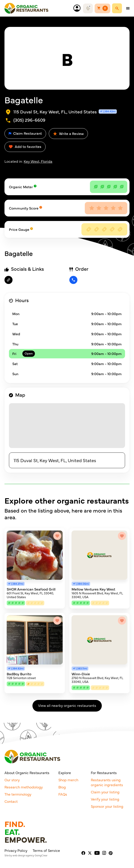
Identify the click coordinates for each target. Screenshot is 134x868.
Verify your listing (105, 799)
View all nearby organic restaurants (67, 705)
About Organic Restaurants (27, 773)
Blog (62, 787)
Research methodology (24, 787)
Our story (12, 780)
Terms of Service (46, 850)
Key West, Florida (38, 161)
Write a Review (68, 133)
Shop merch (68, 780)
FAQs (63, 794)
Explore (65, 773)
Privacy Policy (16, 850)
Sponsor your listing (107, 806)
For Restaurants (104, 773)
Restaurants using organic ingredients (107, 782)
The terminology (18, 794)
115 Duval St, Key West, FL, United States (55, 460)
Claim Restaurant (25, 133)
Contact (11, 801)
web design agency (23, 855)
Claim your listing (105, 792)
